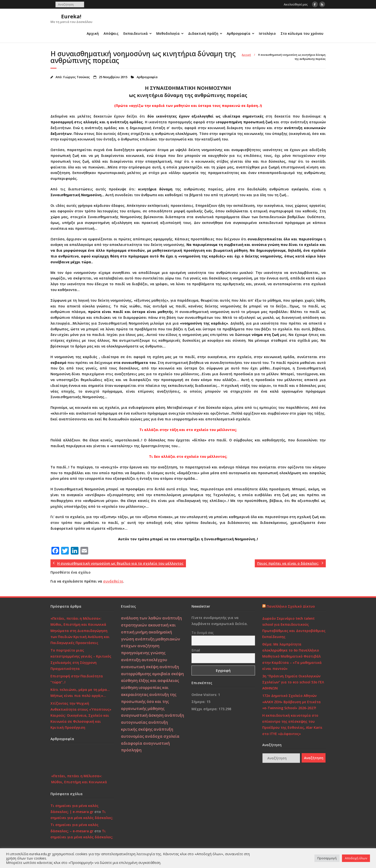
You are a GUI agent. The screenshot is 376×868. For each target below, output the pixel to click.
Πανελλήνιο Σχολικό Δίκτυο (291, 606)
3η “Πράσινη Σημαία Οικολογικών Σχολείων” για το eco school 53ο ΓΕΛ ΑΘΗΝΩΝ (293, 682)
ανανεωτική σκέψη (140, 667)
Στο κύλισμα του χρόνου (302, 33)
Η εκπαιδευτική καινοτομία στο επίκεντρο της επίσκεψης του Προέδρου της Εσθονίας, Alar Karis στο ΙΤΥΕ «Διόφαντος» (292, 725)
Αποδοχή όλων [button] (356, 858)
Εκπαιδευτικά (136, 33)
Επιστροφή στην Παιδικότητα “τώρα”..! (77, 679)
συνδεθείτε (113, 581)
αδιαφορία (132, 743)
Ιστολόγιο (267, 33)
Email (196, 650)
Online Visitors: (205, 695)
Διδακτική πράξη (203, 33)
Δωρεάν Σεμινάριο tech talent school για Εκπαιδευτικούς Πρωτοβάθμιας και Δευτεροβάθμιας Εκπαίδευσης (294, 628)
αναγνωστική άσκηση (142, 715)
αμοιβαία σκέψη (168, 674)
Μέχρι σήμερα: (205, 709)
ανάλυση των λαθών (141, 618)
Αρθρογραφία (239, 33)
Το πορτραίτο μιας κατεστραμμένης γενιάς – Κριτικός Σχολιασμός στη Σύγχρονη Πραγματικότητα (81, 659)
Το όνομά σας (202, 633)
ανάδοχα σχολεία (162, 736)
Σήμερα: (199, 702)
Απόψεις (111, 33)
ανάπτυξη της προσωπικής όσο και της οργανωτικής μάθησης (149, 701)
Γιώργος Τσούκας (76, 77)
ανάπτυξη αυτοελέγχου (144, 660)
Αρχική (93, 33)
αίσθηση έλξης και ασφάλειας (150, 681)
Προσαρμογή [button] (327, 858)
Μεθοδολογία (168, 33)
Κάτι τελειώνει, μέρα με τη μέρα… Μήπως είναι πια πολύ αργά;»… (80, 693)
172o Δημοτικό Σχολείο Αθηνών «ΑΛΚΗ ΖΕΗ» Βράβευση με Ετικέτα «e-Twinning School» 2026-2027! (291, 702)
